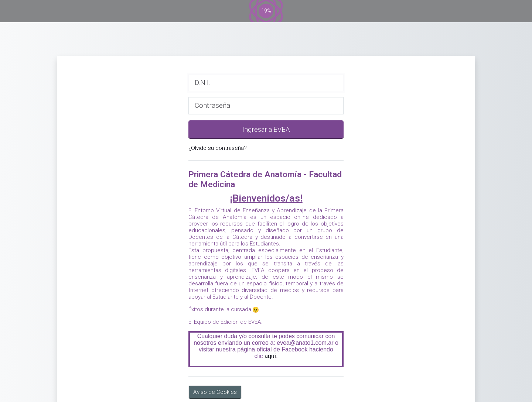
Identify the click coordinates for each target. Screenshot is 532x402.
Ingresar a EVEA (266, 129)
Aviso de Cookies (215, 392)
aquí (270, 356)
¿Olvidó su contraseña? (218, 148)
